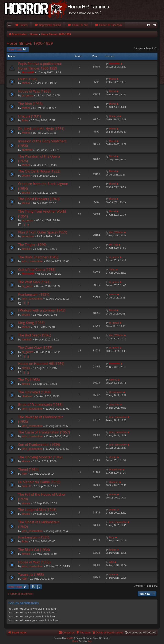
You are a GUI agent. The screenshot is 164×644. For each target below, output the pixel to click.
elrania (26, 176)
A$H (24, 474)
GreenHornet (116, 392)
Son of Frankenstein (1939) (39, 445)
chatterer (27, 150)
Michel (26, 83)
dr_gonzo (27, 95)
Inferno (113, 294)
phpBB (70, 638)
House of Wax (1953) (34, 91)
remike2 (27, 340)
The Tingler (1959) (32, 245)
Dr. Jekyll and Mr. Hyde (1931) (41, 129)
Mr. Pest (113, 245)
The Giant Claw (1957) (35, 348)
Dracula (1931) (30, 116)
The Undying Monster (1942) (40, 457)
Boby (25, 120)
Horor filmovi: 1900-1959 (30, 43)
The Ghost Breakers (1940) (39, 199)
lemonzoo (28, 236)
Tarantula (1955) (31, 575)
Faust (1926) (28, 79)
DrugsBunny (116, 470)
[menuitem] (21, 25)
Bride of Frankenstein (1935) (40, 405)
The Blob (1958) (30, 104)
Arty (90, 641)
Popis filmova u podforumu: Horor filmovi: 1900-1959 (40, 66)
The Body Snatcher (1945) (38, 257)
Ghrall (112, 575)
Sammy (113, 380)
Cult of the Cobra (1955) (37, 270)
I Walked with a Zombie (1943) (42, 310)
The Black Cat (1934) (34, 550)
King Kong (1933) (31, 323)
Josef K (26, 486)
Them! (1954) (28, 470)
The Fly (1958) (29, 380)
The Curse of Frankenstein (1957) (44, 432)
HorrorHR (28, 72)
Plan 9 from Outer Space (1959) (43, 232)
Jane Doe (114, 405)
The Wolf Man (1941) (34, 282)
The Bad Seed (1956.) (35, 335)
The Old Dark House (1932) (39, 171)
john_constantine (32, 261)
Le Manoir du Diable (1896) (39, 482)
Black (75, 641)
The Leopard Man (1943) (37, 510)
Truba (112, 270)
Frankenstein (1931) (34, 294)
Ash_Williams (116, 232)
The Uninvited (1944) (34, 392)
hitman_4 (114, 116)
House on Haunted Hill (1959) (41, 364)
